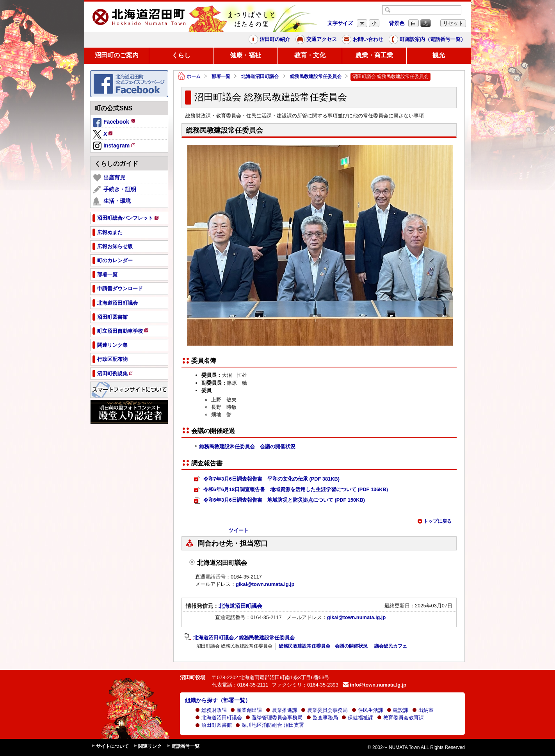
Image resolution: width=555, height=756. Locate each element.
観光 (439, 55)
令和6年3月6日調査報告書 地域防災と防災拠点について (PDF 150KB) (279, 500)
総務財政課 (211, 710)
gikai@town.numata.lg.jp (265, 584)
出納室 (423, 710)
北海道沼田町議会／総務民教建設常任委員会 (239, 638)
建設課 (398, 710)
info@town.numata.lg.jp (374, 685)
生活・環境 (112, 201)
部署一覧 (221, 76)
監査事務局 (322, 718)
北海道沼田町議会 (260, 76)
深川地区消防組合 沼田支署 (270, 725)
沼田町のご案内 (117, 55)
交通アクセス (316, 39)
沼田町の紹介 (269, 39)
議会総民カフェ (391, 646)
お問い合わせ (363, 39)
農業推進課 (282, 710)
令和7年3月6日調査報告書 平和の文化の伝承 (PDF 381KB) (267, 479)
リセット (453, 23)
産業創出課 (246, 710)
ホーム (189, 77)
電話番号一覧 (183, 746)
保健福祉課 (357, 718)
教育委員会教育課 (400, 718)
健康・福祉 (245, 55)
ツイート (238, 530)
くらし (181, 55)
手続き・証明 (115, 190)
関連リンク (148, 746)
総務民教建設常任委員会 (316, 76)
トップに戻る (434, 521)
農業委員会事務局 (324, 710)
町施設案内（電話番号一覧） (427, 39)
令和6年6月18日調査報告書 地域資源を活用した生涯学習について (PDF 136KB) (291, 490)
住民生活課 (367, 710)
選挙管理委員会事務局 (274, 718)
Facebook (114, 123)
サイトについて (110, 746)
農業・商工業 (374, 55)
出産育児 (109, 178)
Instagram (115, 146)
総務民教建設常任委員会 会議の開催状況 (245, 447)
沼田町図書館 (213, 725)
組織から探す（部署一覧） (218, 700)
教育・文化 (310, 55)
